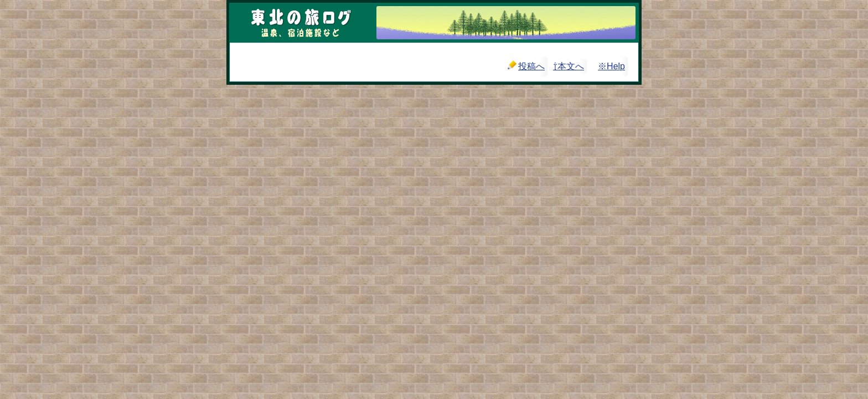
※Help (611, 66)
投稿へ (526, 66)
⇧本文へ (569, 66)
